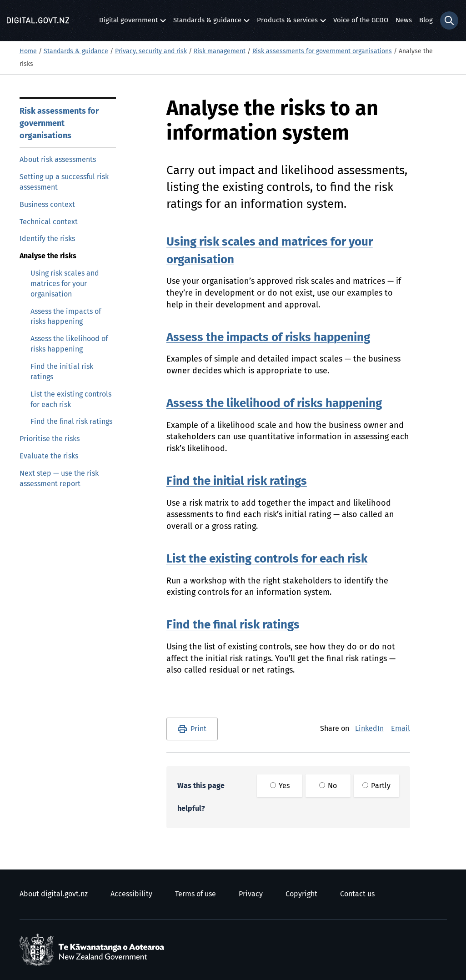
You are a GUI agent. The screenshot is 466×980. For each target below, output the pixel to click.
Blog (426, 20)
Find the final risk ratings (71, 422)
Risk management (220, 51)
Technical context (49, 222)
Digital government (128, 23)
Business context (47, 205)
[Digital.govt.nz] (38, 20)
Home (28, 51)
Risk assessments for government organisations (322, 51)
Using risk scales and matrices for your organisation (65, 284)
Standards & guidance (207, 23)
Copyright (301, 894)
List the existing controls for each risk (71, 400)
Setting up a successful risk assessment (64, 182)
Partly (376, 786)
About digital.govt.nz (54, 894)
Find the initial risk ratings (62, 372)
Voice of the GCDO (361, 20)
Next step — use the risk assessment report (59, 479)
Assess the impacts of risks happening (66, 317)
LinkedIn (369, 729)
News (404, 20)
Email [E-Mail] (401, 729)
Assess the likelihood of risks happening (69, 344)
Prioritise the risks (50, 439)
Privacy (251, 894)
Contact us (357, 894)
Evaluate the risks (49, 456)
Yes (280, 786)
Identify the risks (47, 239)
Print (198, 729)
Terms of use (195, 894)
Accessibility (131, 894)
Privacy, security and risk (151, 51)
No (328, 786)
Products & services (287, 23)
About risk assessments (58, 160)
